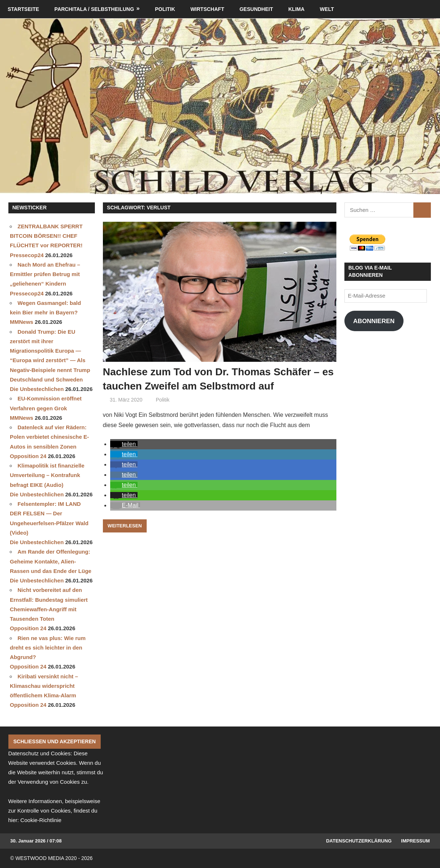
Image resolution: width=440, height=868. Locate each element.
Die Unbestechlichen (37, 389)
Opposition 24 (28, 456)
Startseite (23, 9)
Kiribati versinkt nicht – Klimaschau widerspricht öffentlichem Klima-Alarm (44, 686)
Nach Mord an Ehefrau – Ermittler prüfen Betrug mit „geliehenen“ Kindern (45, 274)
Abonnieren (374, 321)
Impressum (415, 841)
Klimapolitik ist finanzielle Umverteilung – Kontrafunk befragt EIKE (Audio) (47, 475)
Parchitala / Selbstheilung (94, 9)
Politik (165, 9)
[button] (124, 444)
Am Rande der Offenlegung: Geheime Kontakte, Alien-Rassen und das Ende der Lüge (51, 561)
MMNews (22, 322)
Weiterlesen (125, 526)
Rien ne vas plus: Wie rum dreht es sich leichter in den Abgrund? (48, 648)
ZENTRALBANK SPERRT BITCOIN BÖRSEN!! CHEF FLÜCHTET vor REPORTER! (46, 236)
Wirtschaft (207, 9)
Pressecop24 (27, 255)
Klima (296, 9)
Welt (327, 9)
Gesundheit (256, 9)
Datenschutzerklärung (359, 841)
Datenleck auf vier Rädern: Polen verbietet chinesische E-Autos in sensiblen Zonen (49, 437)
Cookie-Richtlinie (41, 820)
